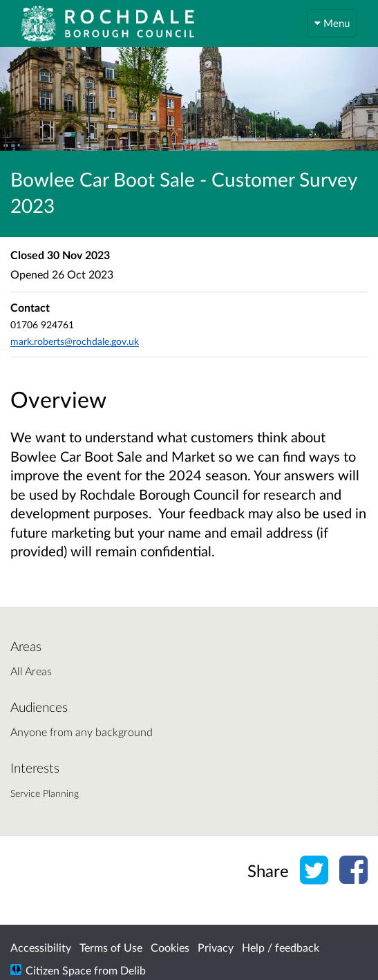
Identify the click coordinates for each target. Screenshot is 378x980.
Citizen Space (58, 970)
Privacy (216, 947)
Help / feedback (281, 947)
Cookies (170, 947)
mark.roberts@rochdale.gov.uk (75, 341)
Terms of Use (111, 947)
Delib (133, 970)
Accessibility (41, 947)
